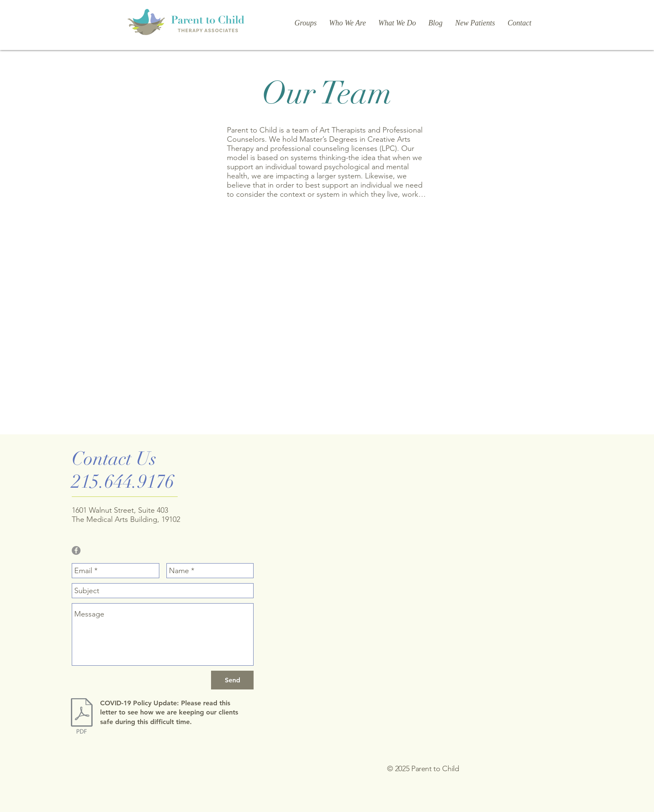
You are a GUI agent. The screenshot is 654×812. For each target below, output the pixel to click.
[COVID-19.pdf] (82, 717)
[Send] (232, 680)
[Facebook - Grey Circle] (76, 550)
